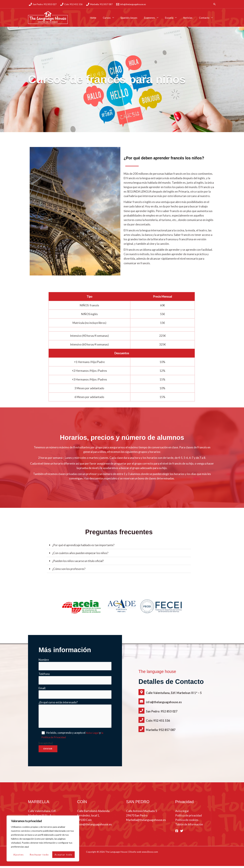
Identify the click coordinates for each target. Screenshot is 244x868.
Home (104, 18)
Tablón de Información (189, 826)
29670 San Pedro (137, 818)
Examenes (155, 18)
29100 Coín (84, 822)
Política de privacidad (189, 818)
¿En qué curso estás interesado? (58, 704)
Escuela (173, 18)
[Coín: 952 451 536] (71, 4)
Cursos (116, 18)
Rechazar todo (39, 855)
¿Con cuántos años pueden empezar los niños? (80, 553)
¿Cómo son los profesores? (69, 569)
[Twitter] (182, 833)
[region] (43, 838)
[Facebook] (177, 833)
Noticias (190, 18)
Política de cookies (187, 822)
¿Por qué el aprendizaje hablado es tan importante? (83, 545)
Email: (42, 690)
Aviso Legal (93, 735)
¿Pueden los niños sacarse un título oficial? (78, 561)
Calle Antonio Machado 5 (142, 813)
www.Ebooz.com (150, 854)
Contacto (205, 18)
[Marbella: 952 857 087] (99, 4)
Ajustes (19, 855)
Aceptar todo (63, 855)
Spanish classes (136, 18)
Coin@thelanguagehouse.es (94, 826)
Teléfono (44, 675)
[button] (214, 4)
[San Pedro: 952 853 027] (43, 4)
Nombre (44, 660)
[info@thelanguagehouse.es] (131, 4)
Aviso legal (182, 813)
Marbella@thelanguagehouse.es (146, 822)
